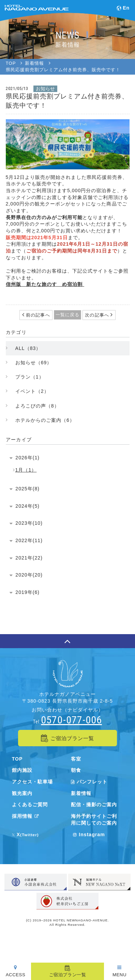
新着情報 (81, 793)
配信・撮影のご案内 (94, 805)
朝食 (76, 770)
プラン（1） (30, 377)
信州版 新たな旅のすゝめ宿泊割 (45, 284)
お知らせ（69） (34, 363)
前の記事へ (37, 315)
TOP (17, 759)
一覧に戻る (67, 315)
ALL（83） (28, 348)
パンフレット (89, 782)
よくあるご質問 (30, 805)
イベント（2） (32, 391)
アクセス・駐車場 (32, 782)
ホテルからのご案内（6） (45, 420)
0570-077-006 (71, 720)
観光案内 (22, 793)
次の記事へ (98, 315)
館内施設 (22, 770)
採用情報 (26, 816)
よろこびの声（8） (37, 406)
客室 (76, 759)
